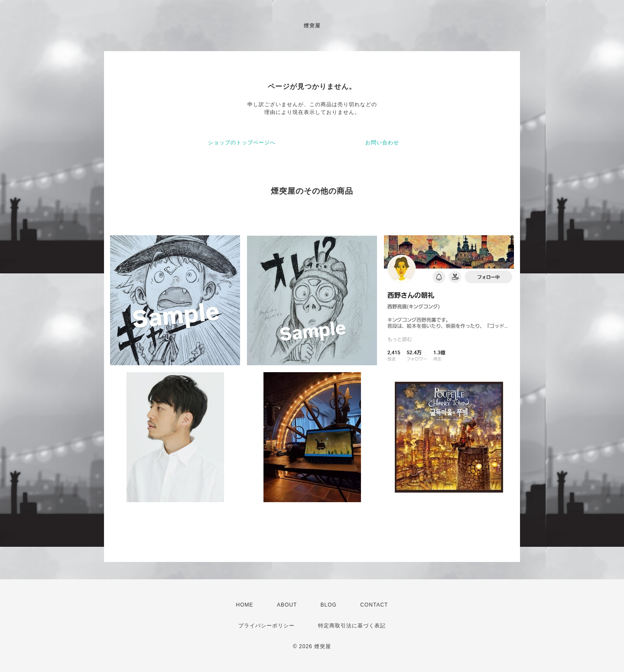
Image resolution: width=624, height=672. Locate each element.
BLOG (329, 605)
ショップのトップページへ (242, 143)
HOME (245, 605)
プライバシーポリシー (266, 626)
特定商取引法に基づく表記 (352, 626)
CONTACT (374, 605)
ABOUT (287, 605)
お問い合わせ (382, 143)
